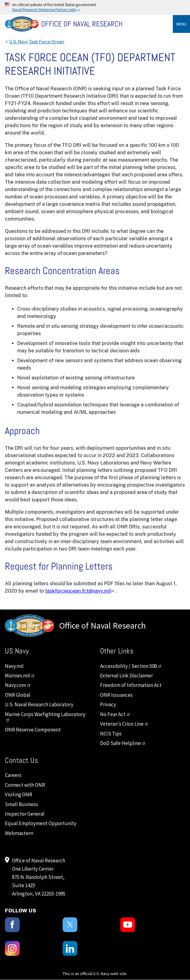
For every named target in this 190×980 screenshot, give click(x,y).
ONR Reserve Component (33, 730)
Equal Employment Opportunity (41, 823)
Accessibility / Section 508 (131, 666)
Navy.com (18, 685)
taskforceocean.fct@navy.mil (80, 591)
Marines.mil (20, 676)
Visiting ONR (19, 794)
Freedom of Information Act (131, 685)
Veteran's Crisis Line (124, 724)
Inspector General (25, 814)
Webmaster (20, 833)
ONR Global (18, 695)
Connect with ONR (25, 785)
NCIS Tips (111, 734)
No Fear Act (115, 714)
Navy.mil (14, 666)
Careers (13, 775)
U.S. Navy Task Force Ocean (37, 42)
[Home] (97, 24)
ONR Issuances (116, 695)
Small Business (21, 804)
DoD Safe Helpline (123, 743)
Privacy (108, 704)
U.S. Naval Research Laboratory (39, 704)
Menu (181, 24)
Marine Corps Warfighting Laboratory (45, 716)
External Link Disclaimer (126, 676)
